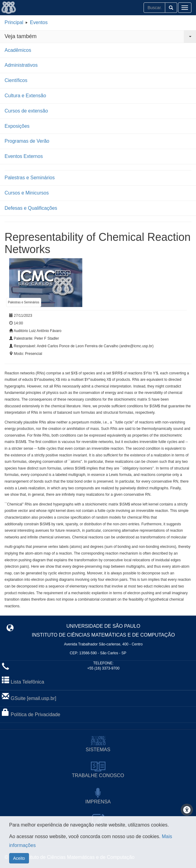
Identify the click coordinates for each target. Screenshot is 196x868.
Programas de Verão (27, 141)
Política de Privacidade (36, 714)
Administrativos (21, 65)
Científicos (16, 80)
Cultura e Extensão (25, 96)
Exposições (17, 126)
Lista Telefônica (27, 682)
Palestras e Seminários (30, 178)
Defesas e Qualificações (31, 208)
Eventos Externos (24, 156)
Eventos (39, 22)
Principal (14, 22)
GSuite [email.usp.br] (33, 698)
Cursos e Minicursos (27, 193)
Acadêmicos (18, 50)
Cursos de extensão (26, 111)
